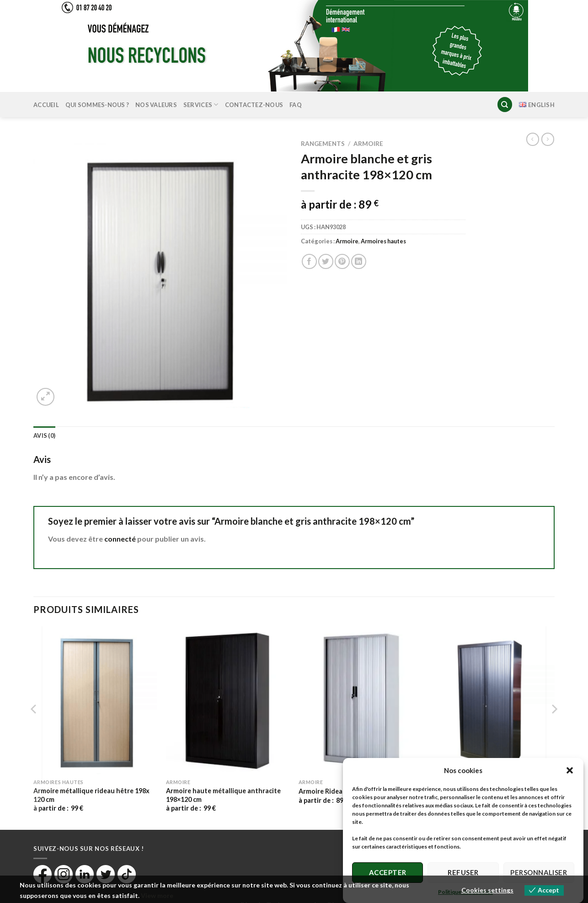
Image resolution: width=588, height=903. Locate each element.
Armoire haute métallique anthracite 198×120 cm (223, 795)
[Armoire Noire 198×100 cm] (493, 700)
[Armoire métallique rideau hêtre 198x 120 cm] (95, 700)
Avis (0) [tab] (44, 435)
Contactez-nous (254, 105)
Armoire (368, 144)
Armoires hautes (383, 241)
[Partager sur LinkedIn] (359, 261)
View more (157, 895)
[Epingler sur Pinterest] (342, 261)
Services (201, 105)
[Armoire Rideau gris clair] (360, 700)
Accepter (388, 872)
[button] (570, 770)
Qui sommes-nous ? (97, 105)
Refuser (463, 872)
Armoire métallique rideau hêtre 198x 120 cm (91, 795)
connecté (120, 539)
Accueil (46, 105)
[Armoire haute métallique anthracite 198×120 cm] (228, 700)
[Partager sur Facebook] (309, 261)
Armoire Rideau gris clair (336, 791)
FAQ (296, 105)
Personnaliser (539, 872)
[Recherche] (505, 105)
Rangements (323, 144)
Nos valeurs (156, 105)
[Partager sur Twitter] (326, 261)
